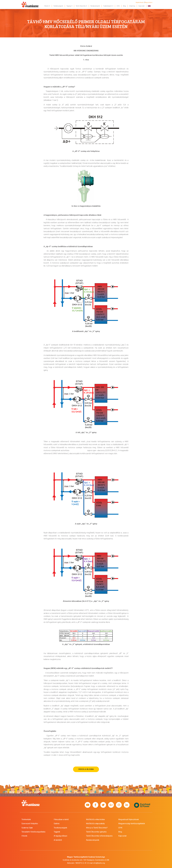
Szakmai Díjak (27, 828)
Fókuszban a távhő (61, 819)
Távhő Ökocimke (81, 6)
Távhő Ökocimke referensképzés (99, 836)
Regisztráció (149, 2)
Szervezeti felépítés (30, 824)
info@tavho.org (99, 863)
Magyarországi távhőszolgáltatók (132, 824)
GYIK (118, 6)
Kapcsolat (141, 6)
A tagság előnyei (60, 836)
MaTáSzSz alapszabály (95, 824)
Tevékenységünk (58, 6)
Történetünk (26, 819)
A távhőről (58, 840)
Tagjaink (57, 832)
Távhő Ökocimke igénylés (96, 832)
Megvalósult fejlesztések (129, 819)
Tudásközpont (108, 6)
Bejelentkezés (140, 2)
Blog (124, 6)
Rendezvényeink (95, 6)
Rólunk (47, 6)
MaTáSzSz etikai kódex (95, 819)
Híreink (24, 836)
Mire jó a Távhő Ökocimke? (97, 828)
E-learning (132, 6)
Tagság (69, 6)
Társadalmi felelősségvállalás (33, 832)
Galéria (57, 824)
